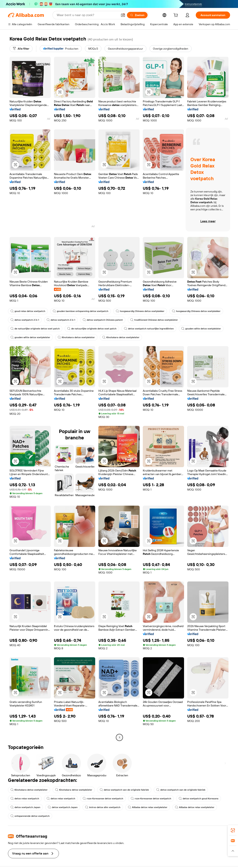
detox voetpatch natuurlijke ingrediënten (149, 329)
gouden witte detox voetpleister (201, 329)
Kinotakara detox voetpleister (76, 337)
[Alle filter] (21, 49)
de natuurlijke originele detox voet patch (35, 329)
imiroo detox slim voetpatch (103, 807)
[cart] (177, 16)
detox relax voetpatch (25, 799)
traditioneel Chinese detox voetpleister (154, 320)
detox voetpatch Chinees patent (103, 320)
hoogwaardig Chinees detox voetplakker (140, 311)
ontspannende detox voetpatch (30, 816)
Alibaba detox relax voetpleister (148, 807)
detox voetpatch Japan (25, 807)
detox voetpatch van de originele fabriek (124, 790)
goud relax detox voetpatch (28, 311)
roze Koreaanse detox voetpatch (103, 799)
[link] (233, 830)
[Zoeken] (137, 15)
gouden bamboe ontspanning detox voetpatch (81, 311)
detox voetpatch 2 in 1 (25, 320)
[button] (123, 15)
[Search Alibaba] (87, 15)
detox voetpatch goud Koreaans (199, 799)
